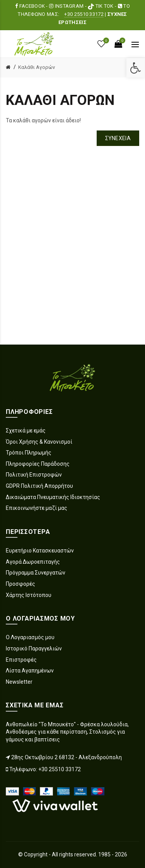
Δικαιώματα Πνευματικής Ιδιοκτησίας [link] (53, 497)
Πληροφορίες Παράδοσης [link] (38, 464)
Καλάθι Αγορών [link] (37, 67)
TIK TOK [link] (101, 6)
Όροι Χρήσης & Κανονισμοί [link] (39, 442)
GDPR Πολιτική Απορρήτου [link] (39, 486)
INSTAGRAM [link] (67, 6)
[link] (136, 68)
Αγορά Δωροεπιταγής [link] (33, 562)
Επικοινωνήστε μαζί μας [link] (37, 508)
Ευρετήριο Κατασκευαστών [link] (40, 551)
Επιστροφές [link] (21, 660)
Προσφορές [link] (20, 584)
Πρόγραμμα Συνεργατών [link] (36, 573)
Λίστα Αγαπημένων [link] (30, 671)
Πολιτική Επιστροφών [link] (34, 475)
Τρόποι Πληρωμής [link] (29, 453)
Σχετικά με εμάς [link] (26, 431)
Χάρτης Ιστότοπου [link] (29, 595)
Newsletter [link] (19, 682)
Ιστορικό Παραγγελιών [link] (34, 648)
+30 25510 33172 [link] (84, 14)
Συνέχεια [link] (118, 138)
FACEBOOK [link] (31, 6)
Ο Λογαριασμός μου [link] (30, 637)
